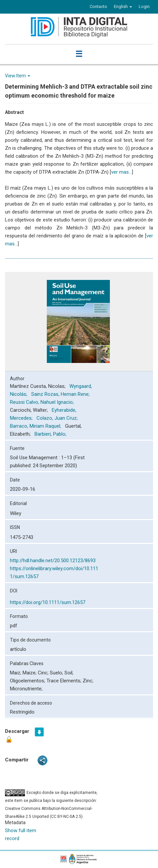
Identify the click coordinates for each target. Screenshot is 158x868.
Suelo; (57, 673)
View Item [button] (18, 76)
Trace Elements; (65, 681)
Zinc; (88, 681)
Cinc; (44, 673)
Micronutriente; (26, 689)
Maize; (30, 673)
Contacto (98, 6)
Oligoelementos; (28, 681)
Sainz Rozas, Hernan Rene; (61, 394)
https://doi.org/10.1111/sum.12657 (48, 602)
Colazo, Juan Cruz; (58, 418)
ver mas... (121, 172)
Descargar (17, 736)
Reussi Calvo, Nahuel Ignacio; (42, 402)
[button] (123, 7)
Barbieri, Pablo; (51, 434)
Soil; (69, 673)
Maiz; (16, 673)
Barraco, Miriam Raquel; (36, 426)
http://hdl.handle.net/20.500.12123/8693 (53, 561)
